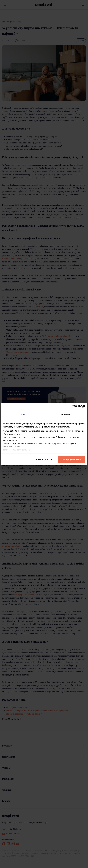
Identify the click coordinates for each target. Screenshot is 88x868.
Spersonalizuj (44, 459)
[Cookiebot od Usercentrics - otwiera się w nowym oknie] (74, 407)
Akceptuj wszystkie (71, 459)
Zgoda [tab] (23, 414)
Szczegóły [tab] (65, 414)
